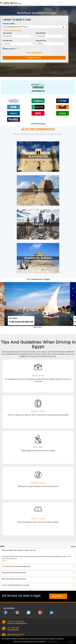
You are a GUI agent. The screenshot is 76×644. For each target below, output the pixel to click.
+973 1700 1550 (13, 628)
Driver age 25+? (11, 48)
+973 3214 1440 (13, 621)
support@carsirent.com (16, 634)
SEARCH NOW (34, 58)
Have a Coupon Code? (34, 52)
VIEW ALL (73, 547)
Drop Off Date (41, 33)
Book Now (58, 596)
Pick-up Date (7, 33)
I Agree (50, 641)
